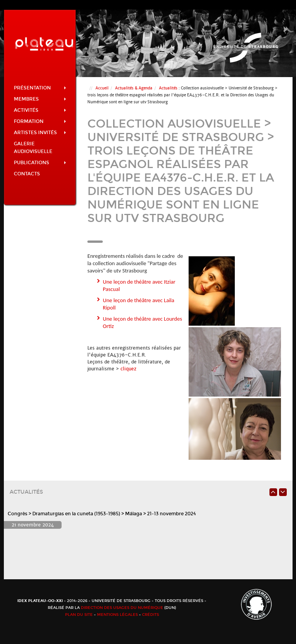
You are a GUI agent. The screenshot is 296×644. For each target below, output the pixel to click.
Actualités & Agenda (134, 88)
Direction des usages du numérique (122, 608)
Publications (40, 163)
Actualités (168, 88)
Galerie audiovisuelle (33, 148)
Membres (40, 99)
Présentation (40, 88)
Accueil (102, 88)
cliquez (128, 369)
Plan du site (79, 615)
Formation (40, 121)
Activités (40, 110)
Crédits (151, 615)
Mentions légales (117, 615)
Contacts (27, 174)
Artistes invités (40, 133)
